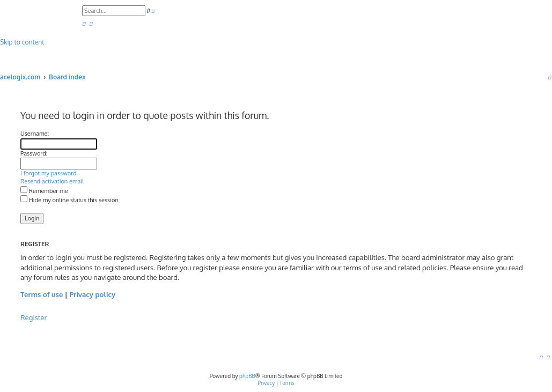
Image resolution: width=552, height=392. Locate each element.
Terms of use (42, 294)
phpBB (247, 376)
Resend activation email (52, 181)
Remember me (44, 191)
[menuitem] (84, 23)
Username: (35, 134)
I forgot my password (49, 173)
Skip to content (22, 42)
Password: (34, 153)
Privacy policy (92, 294)
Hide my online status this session (69, 200)
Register (34, 317)
